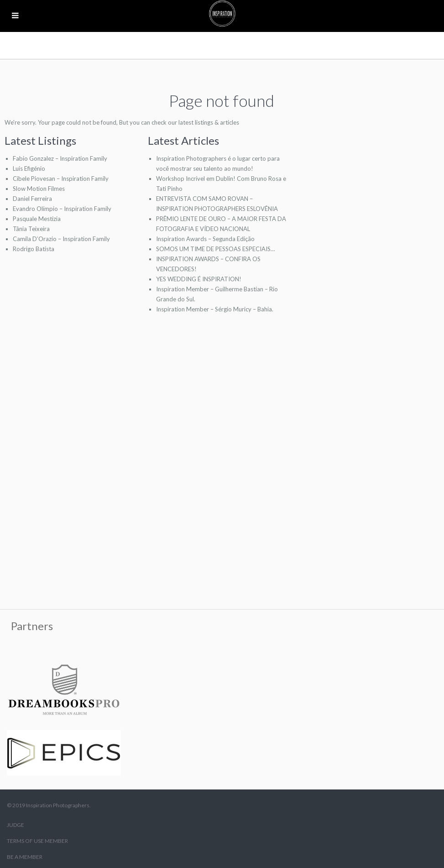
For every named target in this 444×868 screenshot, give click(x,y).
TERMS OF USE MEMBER (37, 841)
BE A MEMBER (25, 857)
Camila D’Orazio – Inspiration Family (61, 239)
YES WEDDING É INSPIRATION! (199, 279)
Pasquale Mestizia (37, 219)
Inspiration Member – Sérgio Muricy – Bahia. (215, 309)
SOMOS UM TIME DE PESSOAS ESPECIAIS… (215, 249)
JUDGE (16, 825)
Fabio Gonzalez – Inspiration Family (60, 158)
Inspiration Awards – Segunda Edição (205, 239)
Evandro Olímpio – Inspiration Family (62, 209)
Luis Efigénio (29, 168)
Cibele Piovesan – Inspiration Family (61, 179)
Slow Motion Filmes (39, 189)
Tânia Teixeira (31, 229)
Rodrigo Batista (34, 249)
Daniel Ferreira (32, 199)
